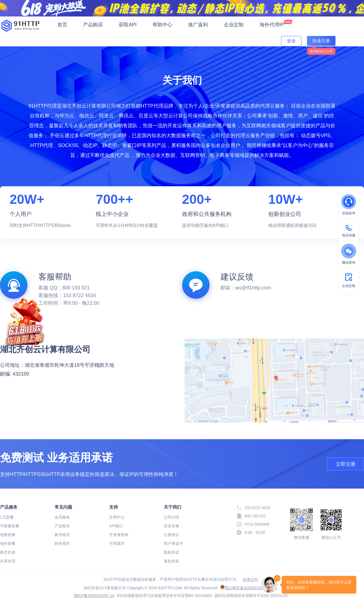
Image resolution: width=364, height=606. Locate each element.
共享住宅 (8, 561)
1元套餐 (7, 517)
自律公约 (250, 579)
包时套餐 (8, 543)
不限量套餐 (10, 526)
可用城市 (117, 543)
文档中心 (117, 517)
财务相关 (62, 543)
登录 (291, 41)
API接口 (116, 526)
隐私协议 (171, 552)
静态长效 (8, 552)
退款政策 (171, 561)
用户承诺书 (173, 543)
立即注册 (346, 464)
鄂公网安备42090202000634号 (249, 588)
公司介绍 (171, 517)
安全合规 (171, 526)
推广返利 (198, 25)
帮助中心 (162, 25)
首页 (62, 25)
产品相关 (62, 526)
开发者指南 (119, 535)
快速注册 (321, 41)
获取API (128, 25)
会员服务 (62, 517)
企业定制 (234, 25)
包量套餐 (8, 535)
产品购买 (93, 25)
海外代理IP (276, 24)
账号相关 (62, 535)
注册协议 (171, 535)
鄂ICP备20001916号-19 (94, 596)
